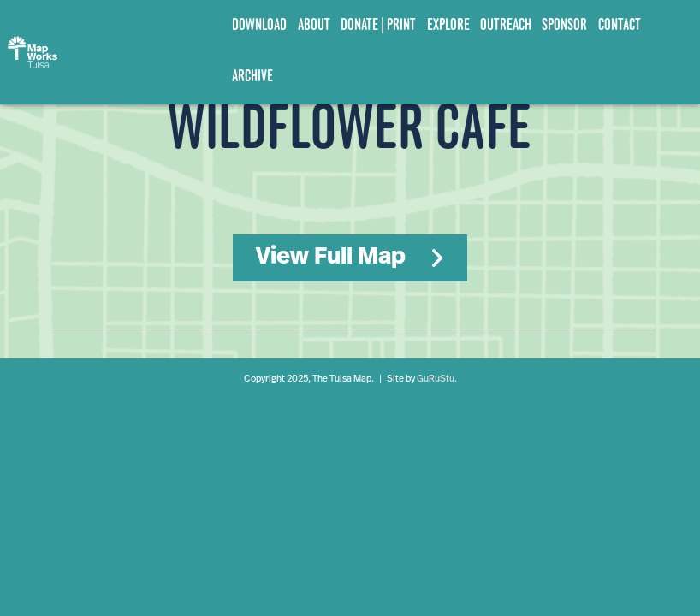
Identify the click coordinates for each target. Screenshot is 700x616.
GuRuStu (436, 379)
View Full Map (331, 258)
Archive (252, 76)
